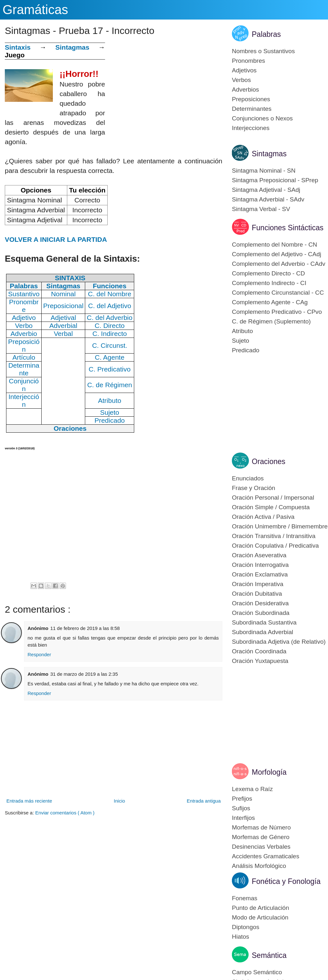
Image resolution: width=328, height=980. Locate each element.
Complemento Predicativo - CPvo (277, 312)
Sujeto (241, 341)
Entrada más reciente (29, 801)
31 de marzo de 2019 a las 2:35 (84, 674)
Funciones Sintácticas (288, 228)
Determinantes (252, 109)
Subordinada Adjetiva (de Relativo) (279, 642)
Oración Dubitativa (257, 594)
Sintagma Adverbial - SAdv (268, 199)
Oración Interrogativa (260, 565)
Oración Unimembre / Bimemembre (280, 526)
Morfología (269, 772)
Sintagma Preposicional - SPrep (275, 180)
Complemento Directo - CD (268, 273)
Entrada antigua (204, 801)
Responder (39, 654)
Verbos (241, 80)
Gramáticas (35, 10)
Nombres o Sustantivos (263, 51)
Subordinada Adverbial (262, 632)
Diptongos (246, 927)
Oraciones (269, 461)
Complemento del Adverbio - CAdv (279, 264)
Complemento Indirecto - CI (269, 283)
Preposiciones (251, 99)
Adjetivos (244, 70)
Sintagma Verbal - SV (261, 209)
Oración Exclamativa (260, 574)
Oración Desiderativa (260, 603)
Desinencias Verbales (261, 847)
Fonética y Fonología (286, 881)
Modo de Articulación (260, 917)
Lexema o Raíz (252, 789)
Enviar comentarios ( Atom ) (65, 813)
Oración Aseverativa (259, 555)
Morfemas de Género (261, 837)
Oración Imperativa (258, 584)
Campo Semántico (257, 972)
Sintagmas (72, 47)
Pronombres (249, 61)
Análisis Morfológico (259, 866)
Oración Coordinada (259, 651)
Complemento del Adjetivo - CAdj (277, 254)
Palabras (266, 34)
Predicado (246, 350)
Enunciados (248, 478)
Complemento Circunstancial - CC (278, 293)
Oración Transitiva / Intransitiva (274, 536)
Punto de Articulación (261, 908)
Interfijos (243, 818)
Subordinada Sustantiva (264, 622)
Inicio (119, 801)
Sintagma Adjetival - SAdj (266, 190)
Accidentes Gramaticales (266, 856)
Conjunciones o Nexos (262, 118)
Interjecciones (251, 128)
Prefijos (242, 799)
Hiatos (241, 937)
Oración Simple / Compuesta (271, 507)
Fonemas (245, 898)
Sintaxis (18, 47)
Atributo (242, 331)
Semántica (269, 955)
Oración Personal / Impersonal (273, 498)
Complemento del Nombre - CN (275, 245)
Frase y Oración (254, 488)
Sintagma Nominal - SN (264, 171)
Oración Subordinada (261, 613)
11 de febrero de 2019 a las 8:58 (85, 628)
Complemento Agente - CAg (270, 302)
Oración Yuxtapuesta (260, 661)
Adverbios (246, 90)
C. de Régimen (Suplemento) (271, 321)
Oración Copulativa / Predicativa (275, 546)
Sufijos (241, 808)
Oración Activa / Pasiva (263, 517)
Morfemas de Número (261, 827)
